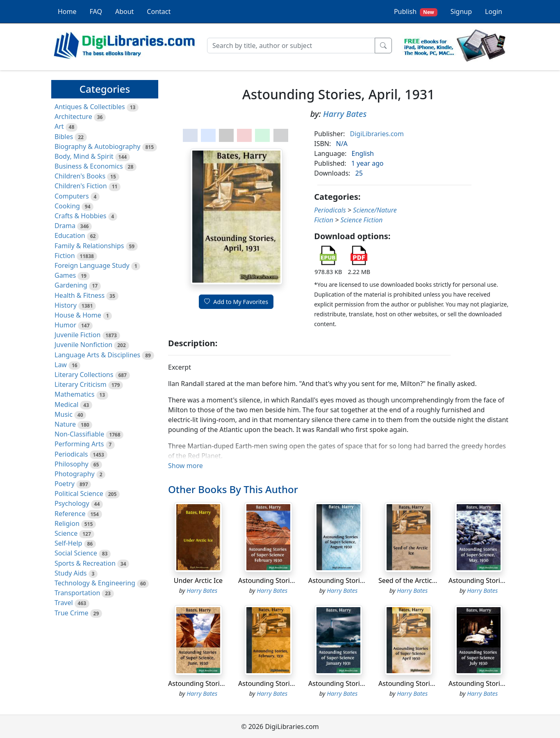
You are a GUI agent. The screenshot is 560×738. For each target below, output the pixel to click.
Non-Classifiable (79, 434)
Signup (461, 11)
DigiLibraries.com (377, 134)
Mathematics (74, 394)
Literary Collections (84, 375)
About (124, 11)
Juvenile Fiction (77, 335)
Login (494, 11)
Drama (65, 226)
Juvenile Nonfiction (83, 345)
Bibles (64, 137)
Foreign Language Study (92, 265)
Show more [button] (186, 466)
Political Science (79, 494)
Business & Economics (89, 166)
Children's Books (80, 176)
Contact (159, 11)
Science (66, 533)
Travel (64, 603)
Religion (67, 523)
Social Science (76, 553)
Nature (65, 424)
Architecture (73, 117)
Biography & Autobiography (97, 146)
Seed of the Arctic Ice (411, 580)
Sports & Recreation (85, 563)
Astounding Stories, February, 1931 (292, 683)
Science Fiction (361, 220)
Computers (72, 196)
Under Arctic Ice (198, 580)
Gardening (71, 285)
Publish (416, 12)
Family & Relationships (89, 246)
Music (64, 414)
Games (65, 275)
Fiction (65, 256)
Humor (65, 325)
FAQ (96, 11)
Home (67, 11)
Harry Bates (345, 114)
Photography (75, 474)
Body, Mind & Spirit (84, 156)
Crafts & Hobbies (80, 216)
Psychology (72, 503)
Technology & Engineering (95, 583)
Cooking (67, 206)
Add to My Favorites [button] (236, 302)
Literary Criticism (81, 384)
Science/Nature (375, 210)
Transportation (77, 593)
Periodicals (71, 454)
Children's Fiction (81, 186)
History (66, 305)
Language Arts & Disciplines (97, 355)
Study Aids (71, 573)
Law (61, 365)
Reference (70, 514)
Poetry (65, 484)
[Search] (291, 46)
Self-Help (68, 543)
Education (70, 235)
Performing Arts (79, 444)
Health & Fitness (80, 295)
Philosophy (72, 464)
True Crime (72, 613)
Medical (66, 404)
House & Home (78, 315)
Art (59, 126)
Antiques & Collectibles (90, 107)
